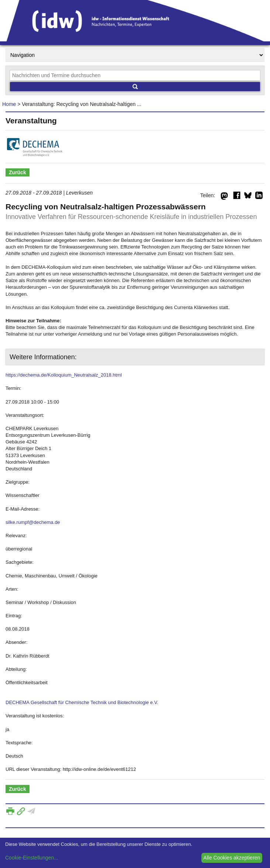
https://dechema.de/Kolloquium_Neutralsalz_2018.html (64, 375)
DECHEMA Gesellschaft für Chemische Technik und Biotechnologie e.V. (82, 702)
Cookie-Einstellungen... (32, 858)
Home (9, 104)
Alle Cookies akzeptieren (232, 858)
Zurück (18, 172)
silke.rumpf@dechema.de (33, 522)
